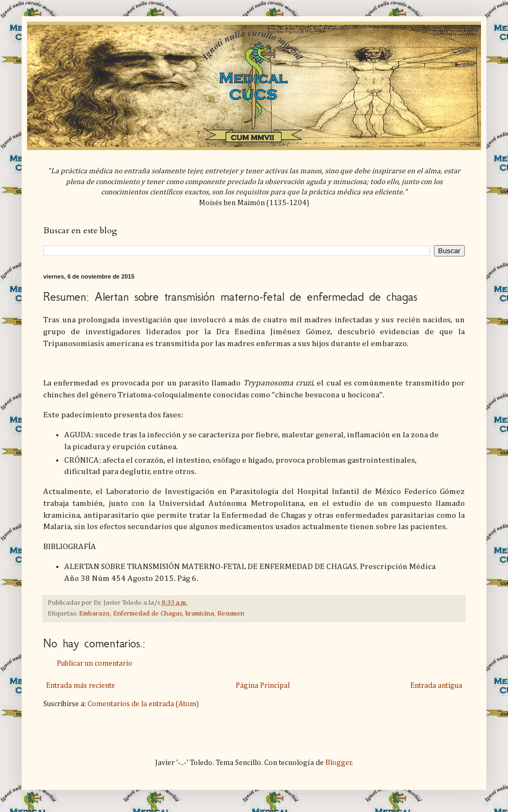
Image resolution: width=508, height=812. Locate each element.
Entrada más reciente (81, 686)
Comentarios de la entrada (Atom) (143, 704)
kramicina (200, 614)
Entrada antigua (436, 686)
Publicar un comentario (95, 664)
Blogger (339, 763)
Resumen (231, 614)
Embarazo (94, 614)
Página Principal (263, 686)
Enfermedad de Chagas (148, 614)
